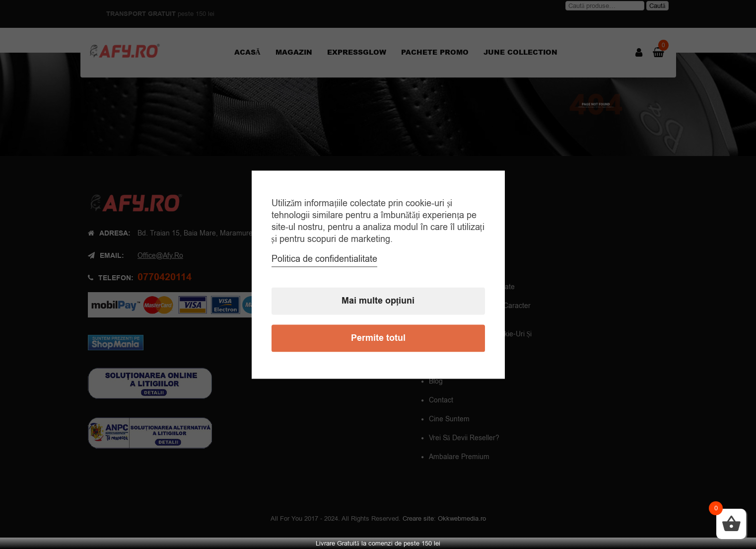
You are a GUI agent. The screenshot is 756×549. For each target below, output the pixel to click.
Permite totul (378, 338)
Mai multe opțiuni (378, 301)
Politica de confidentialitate (324, 259)
